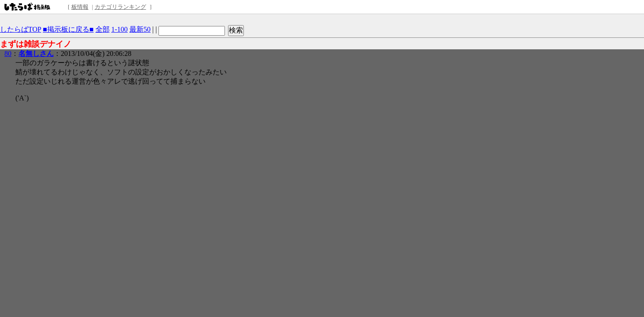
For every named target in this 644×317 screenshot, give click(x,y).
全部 (103, 29)
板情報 (80, 7)
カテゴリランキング (120, 7)
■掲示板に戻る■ (68, 29)
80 (8, 53)
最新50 (140, 29)
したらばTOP (20, 29)
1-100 (120, 29)
